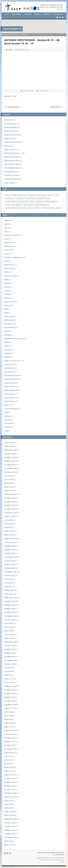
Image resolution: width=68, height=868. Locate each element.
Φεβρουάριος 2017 (11, 775)
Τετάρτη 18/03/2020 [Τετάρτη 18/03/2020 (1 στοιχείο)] (48, 208)
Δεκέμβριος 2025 (10, 457)
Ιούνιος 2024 (9, 524)
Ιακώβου (7, 291)
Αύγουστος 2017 (10, 753)
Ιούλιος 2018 (9, 712)
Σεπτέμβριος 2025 (10, 468)
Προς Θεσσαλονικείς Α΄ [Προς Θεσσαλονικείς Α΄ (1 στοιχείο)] (42, 205)
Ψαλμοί (7, 427)
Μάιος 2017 (8, 764)
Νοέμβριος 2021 (10, 564)
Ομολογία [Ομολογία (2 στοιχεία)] (39, 202)
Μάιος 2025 (8, 483)
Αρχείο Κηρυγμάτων (13, 35)
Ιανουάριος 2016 (10, 823)
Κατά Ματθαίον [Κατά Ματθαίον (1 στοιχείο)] (30, 198)
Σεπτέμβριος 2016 (10, 793)
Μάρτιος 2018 (9, 727)
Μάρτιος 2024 (9, 535)
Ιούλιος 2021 (9, 579)
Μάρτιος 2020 (9, 638)
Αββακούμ (8, 220)
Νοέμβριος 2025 (10, 461)
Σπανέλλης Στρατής (11, 175)
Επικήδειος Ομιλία (11, 276)
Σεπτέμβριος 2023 (10, 557)
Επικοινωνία (58, 14)
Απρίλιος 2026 (9, 443)
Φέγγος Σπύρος (10, 183)
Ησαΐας (7, 287)
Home (4, 35)
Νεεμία (7, 346)
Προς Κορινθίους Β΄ (11, 390)
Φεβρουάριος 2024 (11, 538)
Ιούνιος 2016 (9, 804)
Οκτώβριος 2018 (10, 701)
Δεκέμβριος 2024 (10, 502)
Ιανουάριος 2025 (10, 498)
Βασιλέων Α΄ (8, 246)
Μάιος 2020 (8, 631)
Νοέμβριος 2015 (10, 830)
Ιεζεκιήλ (7, 294)
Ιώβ (6, 309)
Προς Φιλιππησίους (11, 409)
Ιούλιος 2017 (9, 756)
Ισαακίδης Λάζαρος (11, 124)
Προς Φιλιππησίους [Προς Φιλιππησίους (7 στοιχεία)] (34, 208)
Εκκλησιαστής (9, 268)
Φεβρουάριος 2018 (11, 730)
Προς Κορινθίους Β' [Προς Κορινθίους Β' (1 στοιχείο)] (11, 208)
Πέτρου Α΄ (8, 357)
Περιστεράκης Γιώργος (12, 164)
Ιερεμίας (7, 298)
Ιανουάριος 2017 (10, 778)
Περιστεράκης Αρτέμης (12, 157)
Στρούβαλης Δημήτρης (12, 179)
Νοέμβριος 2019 (10, 653)
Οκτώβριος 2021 (10, 568)
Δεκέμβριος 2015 (10, 826)
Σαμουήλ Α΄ (8, 416)
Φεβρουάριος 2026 (11, 450)
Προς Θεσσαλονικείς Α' (12, 375)
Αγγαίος (7, 228)
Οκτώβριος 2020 (10, 612)
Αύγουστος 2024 (10, 516)
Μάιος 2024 (8, 527)
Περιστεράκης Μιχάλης (12, 168)
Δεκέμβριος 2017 (10, 738)
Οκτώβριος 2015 (10, 834)
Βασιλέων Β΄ (8, 250)
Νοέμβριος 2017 (10, 742)
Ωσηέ (6, 431)
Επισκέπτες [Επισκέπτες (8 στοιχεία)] (32, 195)
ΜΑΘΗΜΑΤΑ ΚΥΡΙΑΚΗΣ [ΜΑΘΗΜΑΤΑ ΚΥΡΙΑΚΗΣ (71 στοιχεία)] (43, 198)
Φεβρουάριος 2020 (11, 642)
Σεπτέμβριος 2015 (10, 837)
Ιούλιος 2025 (9, 476)
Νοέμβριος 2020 (10, 609)
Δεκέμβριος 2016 (10, 782)
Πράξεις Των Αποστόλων (13, 361)
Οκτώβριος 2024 (10, 509)
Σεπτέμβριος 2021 (10, 572)
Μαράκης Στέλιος (10, 131)
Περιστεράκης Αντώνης (23, 50)
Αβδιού (7, 224)
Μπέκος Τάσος (9, 138)
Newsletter (47, 14)
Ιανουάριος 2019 (10, 690)
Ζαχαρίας (8, 283)
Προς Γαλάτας (9, 364)
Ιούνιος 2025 (9, 479)
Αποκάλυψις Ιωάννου (12, 235)
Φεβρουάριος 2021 (11, 598)
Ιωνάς (6, 313)
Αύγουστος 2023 (10, 561)
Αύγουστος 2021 (10, 575)
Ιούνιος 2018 (9, 716)
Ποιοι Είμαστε (17, 14)
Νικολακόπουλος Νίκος (13, 142)
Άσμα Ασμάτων (9, 243)
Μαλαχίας (8, 335)
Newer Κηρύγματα (12, 107)
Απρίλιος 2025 (9, 487)
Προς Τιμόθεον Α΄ (10, 398)
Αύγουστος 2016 (10, 797)
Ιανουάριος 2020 (10, 646)
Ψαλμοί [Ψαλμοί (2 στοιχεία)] (58, 208)
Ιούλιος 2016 (9, 801)
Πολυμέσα (37, 14)
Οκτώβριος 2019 (10, 657)
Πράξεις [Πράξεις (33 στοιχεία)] (8, 205)
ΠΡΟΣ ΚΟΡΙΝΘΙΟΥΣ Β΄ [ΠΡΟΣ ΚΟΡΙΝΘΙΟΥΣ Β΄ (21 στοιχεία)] (51, 202)
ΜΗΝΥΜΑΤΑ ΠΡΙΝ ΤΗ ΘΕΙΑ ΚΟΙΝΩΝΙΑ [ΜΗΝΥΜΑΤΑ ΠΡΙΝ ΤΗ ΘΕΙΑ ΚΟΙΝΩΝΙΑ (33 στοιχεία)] (17, 202)
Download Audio (37, 91)
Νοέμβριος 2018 (10, 697)
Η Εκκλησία (28, 14)
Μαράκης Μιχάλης (11, 127)
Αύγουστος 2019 (10, 664)
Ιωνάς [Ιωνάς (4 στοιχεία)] (57, 195)
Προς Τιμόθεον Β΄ (10, 401)
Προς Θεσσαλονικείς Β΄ (12, 379)
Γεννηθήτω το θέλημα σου (13, 257)
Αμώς (6, 232)
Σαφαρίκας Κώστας (11, 172)
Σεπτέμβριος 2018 (10, 705)
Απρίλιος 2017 (9, 767)
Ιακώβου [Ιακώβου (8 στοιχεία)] (51, 195)
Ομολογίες (8, 146)
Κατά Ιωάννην (9, 316)
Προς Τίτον (8, 405)
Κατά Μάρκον (9, 324)
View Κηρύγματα (24, 35)
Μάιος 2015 (8, 841)
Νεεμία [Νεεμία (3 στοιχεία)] (32, 202)
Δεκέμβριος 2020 (10, 605)
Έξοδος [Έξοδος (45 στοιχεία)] (7, 195)
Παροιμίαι (8, 353)
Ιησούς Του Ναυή (10, 302)
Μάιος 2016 (8, 808)
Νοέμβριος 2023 (10, 550)
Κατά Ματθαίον (10, 327)
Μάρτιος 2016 (9, 815)
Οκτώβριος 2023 (10, 553)
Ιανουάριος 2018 (10, 734)
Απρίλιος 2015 (9, 845)
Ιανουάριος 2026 (10, 454)
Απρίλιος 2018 (9, 723)
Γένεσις (7, 254)
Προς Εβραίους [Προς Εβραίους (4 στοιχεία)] (17, 205)
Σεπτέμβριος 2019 (10, 660)
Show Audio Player (21, 91)
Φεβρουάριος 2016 (11, 819)
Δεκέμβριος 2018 (10, 694)
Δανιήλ (7, 261)
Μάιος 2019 (8, 675)
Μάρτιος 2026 (9, 446)
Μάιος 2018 (8, 719)
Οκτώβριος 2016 (10, 789)
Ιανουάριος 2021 (10, 601)
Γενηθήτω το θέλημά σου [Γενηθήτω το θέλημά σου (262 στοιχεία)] (19, 195)
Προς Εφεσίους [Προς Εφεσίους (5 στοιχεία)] (28, 205)
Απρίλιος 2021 (9, 590)
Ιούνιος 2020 (9, 627)
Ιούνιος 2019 (9, 671)
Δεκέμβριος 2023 (10, 546)
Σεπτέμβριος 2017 (10, 749)
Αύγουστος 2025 (10, 472)
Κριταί (7, 331)
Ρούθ (6, 412)
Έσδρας (7, 279)
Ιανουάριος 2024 (10, 542)
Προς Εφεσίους (9, 372)
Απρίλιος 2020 (9, 634)
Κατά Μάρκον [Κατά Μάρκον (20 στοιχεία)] (19, 198)
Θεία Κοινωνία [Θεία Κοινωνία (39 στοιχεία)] (42, 195)
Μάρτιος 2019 (9, 682)
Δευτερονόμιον (10, 265)
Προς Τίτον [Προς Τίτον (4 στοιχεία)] (23, 208)
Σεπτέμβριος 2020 (10, 616)
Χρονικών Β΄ (8, 423)
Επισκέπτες (8, 120)
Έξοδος (7, 272)
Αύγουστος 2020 (10, 620)
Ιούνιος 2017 (9, 760)
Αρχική (7, 14)
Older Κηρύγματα (56, 107)
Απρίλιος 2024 (9, 531)
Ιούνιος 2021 (9, 583)
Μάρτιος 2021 (9, 594)
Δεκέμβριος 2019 (10, 649)
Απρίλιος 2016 (9, 812)
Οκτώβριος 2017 (10, 745)
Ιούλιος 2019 (9, 668)
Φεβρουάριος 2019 (11, 686)
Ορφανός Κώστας (10, 149)
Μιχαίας (7, 342)
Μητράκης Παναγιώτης (12, 135)
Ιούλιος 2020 (9, 623)
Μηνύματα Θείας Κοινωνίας (14, 338)
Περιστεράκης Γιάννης (12, 160)
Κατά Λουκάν (9, 320)
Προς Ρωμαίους (10, 394)
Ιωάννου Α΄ (8, 305)
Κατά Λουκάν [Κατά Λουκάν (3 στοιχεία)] (9, 198)
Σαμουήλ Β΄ (8, 420)
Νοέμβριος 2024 (10, 505)
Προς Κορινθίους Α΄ (11, 386)
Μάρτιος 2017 (9, 771)
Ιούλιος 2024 (9, 520)
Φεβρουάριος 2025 (11, 494)
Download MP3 (43, 91)
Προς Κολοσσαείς (10, 383)
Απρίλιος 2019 (9, 679)
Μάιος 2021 (8, 586)
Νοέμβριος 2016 (10, 786)
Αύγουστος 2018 (10, 708)
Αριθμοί (7, 239)
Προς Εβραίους (9, 368)
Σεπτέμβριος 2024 (10, 513)
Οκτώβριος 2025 (10, 465)
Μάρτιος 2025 (9, 490)
